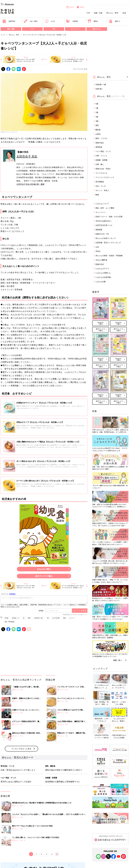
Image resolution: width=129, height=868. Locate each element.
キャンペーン (75, 29)
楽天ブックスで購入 (44, 576)
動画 (97, 195)
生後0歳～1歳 (101, 84)
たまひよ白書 (101, 282)
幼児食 (7, 618)
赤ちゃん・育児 (112, 13)
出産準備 (72, 21)
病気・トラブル (101, 138)
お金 (97, 247)
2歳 (97, 112)
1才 (16, 139)
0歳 (97, 104)
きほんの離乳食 (101, 260)
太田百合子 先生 (27, 156)
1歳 (48, 618)
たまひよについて (102, 204)
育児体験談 (100, 182)
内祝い (81, 7)
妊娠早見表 (9, 21)
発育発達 (99, 147)
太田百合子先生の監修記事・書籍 (30, 184)
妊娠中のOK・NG (102, 234)
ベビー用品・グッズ (103, 151)
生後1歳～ (99, 89)
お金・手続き (31, 21)
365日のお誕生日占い (104, 221)
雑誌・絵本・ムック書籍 (105, 208)
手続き (98, 251)
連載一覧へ (118, 660)
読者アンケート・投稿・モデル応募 (109, 217)
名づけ (50, 21)
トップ (3, 35)
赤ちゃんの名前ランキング (106, 238)
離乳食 (93, 21)
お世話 (98, 134)
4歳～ (98, 121)
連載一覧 (44, 59)
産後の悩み (100, 143)
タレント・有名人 (102, 190)
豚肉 (64, 618)
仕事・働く (100, 164)
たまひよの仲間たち (103, 273)
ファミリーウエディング (105, 177)
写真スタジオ (97, 29)
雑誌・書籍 (11, 29)
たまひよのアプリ (102, 269)
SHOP (70, 7)
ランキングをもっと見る (21, 749)
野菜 (29, 618)
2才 (43, 328)
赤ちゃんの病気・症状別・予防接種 (109, 256)
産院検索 (99, 230)
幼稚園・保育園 (101, 160)
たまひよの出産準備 (103, 277)
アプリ (32, 29)
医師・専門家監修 (10, 622)
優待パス (115, 21)
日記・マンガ (101, 186)
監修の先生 (100, 264)
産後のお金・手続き (103, 169)
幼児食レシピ (16, 618)
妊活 (124, 13)
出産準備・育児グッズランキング (108, 243)
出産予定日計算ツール (104, 225)
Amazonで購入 (44, 569)
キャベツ (72, 618)
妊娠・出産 (98, 13)
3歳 (97, 117)
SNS (54, 29)
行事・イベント (101, 156)
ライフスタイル (101, 173)
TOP (88, 13)
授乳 (97, 125)
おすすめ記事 (56, 618)
